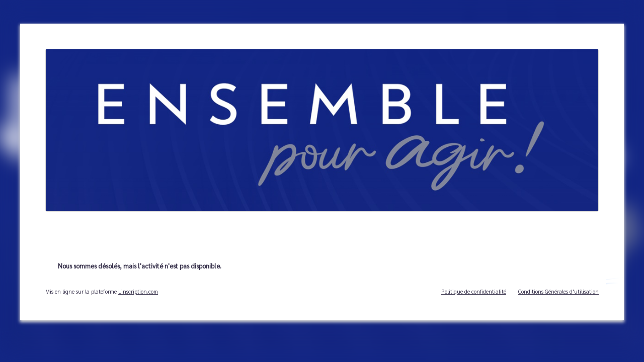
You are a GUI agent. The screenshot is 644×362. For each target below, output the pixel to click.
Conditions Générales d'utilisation (558, 291)
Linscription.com (138, 291)
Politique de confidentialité (474, 291)
